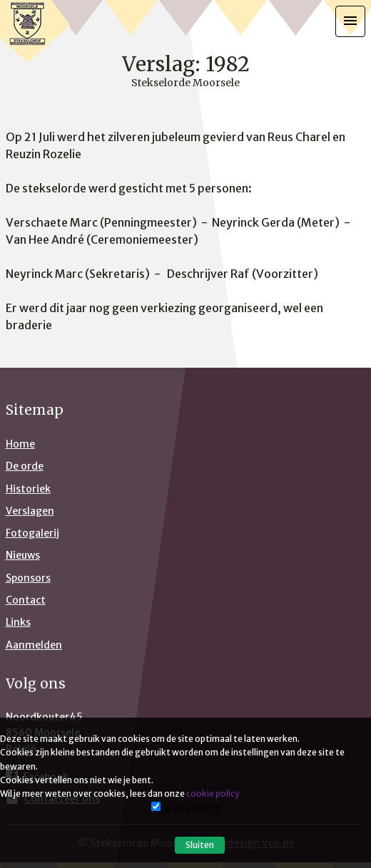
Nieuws (23, 555)
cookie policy (213, 794)
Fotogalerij (32, 533)
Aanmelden (34, 645)
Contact (26, 600)
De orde (25, 466)
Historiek (28, 489)
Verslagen (30, 511)
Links (18, 622)
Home (20, 444)
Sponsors (28, 578)
